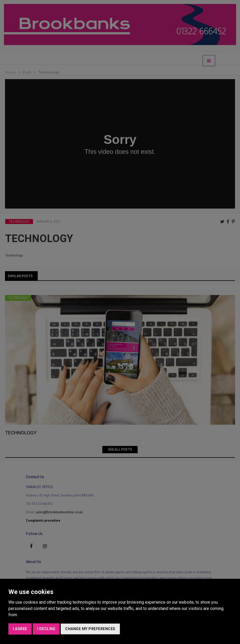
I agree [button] (20, 629)
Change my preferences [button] (90, 629)
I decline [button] (46, 629)
